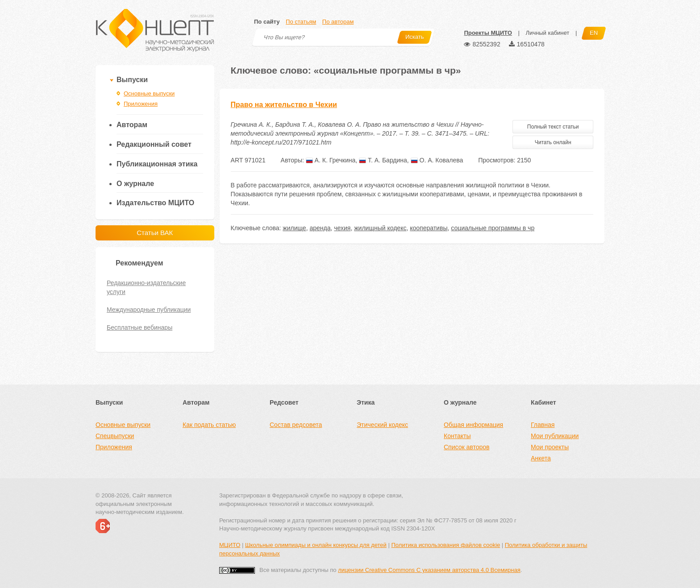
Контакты (457, 436)
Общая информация (473, 425)
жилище (294, 228)
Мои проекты (550, 447)
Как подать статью (209, 425)
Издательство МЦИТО (155, 203)
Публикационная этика (157, 164)
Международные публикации (149, 310)
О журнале (135, 184)
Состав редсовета (296, 425)
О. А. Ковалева (437, 160)
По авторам (338, 22)
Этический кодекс (382, 425)
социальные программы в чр (493, 228)
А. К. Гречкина (331, 160)
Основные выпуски (149, 93)
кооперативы (429, 228)
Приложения (141, 104)
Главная (543, 425)
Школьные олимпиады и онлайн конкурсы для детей (316, 545)
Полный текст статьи (553, 127)
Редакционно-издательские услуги (146, 287)
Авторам (132, 125)
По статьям (301, 22)
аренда (320, 228)
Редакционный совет (154, 144)
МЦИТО (230, 545)
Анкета (541, 458)
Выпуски (132, 80)
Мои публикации (555, 436)
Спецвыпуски (115, 436)
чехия (342, 228)
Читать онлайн (553, 142)
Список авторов (467, 447)
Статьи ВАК (155, 233)
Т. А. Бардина (383, 160)
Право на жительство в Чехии (284, 105)
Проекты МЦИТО (488, 33)
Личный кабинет (547, 33)
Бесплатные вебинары (140, 327)
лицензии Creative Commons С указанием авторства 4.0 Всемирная (429, 570)
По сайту (267, 22)
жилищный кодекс (380, 228)
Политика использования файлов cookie (446, 545)
